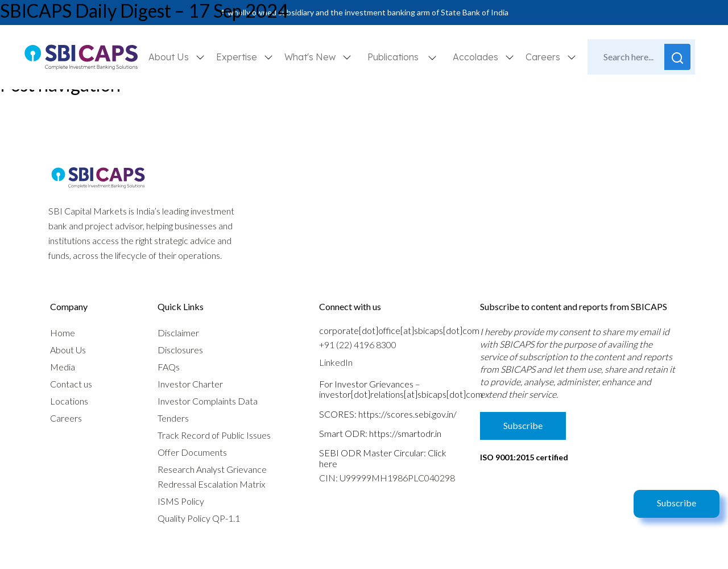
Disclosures (180, 350)
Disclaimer (178, 333)
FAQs (169, 367)
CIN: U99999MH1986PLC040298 (387, 478)
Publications (393, 57)
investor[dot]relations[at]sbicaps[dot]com (401, 394)
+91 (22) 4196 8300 (358, 345)
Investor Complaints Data (208, 401)
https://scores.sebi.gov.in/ (408, 414)
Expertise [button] (238, 57)
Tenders (173, 418)
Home (63, 333)
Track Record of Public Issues (214, 435)
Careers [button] (544, 57)
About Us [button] (170, 57)
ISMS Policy (181, 501)
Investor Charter (190, 384)
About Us (68, 350)
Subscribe (677, 503)
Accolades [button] (477, 57)
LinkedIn (336, 362)
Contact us (71, 384)
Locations (69, 401)
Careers (66, 418)
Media (63, 367)
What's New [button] (311, 57)
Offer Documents (192, 452)
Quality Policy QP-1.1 (199, 518)
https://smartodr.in (405, 433)
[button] (432, 57)
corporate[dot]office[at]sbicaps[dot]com (399, 330)
